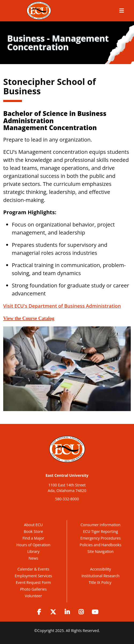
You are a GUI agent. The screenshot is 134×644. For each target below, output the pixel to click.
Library (33, 551)
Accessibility (100, 569)
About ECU (33, 525)
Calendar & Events (33, 569)
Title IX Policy (100, 582)
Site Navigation (100, 551)
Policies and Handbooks (100, 545)
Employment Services (33, 576)
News (33, 558)
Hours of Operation (33, 545)
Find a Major (33, 538)
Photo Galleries (33, 589)
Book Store (33, 531)
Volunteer (33, 596)
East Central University (67, 475)
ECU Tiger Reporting (100, 531)
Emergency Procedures (100, 538)
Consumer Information (101, 525)
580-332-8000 (67, 499)
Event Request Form (33, 582)
